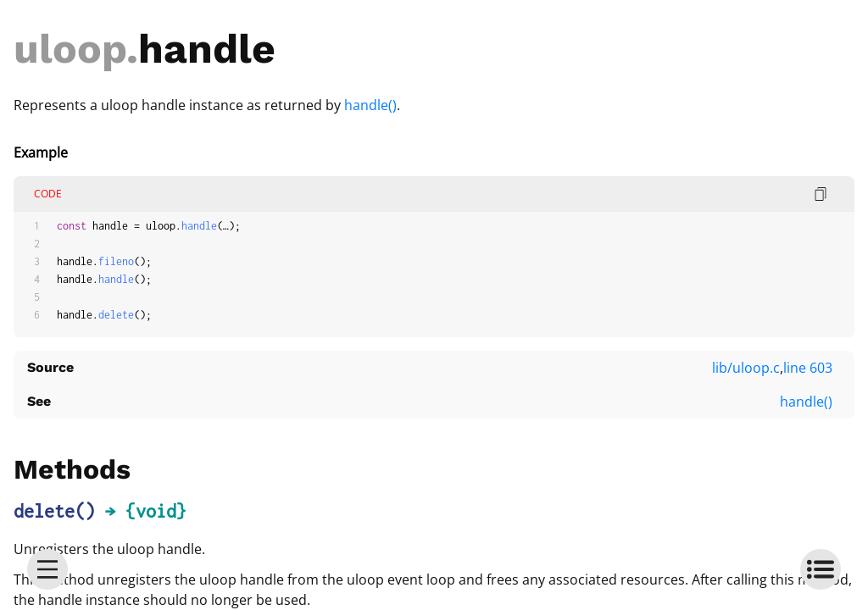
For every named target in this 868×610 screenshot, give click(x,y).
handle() (370, 105)
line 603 (808, 368)
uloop (70, 49)
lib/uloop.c (746, 368)
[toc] (821, 569)
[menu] (47, 569)
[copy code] (821, 194)
